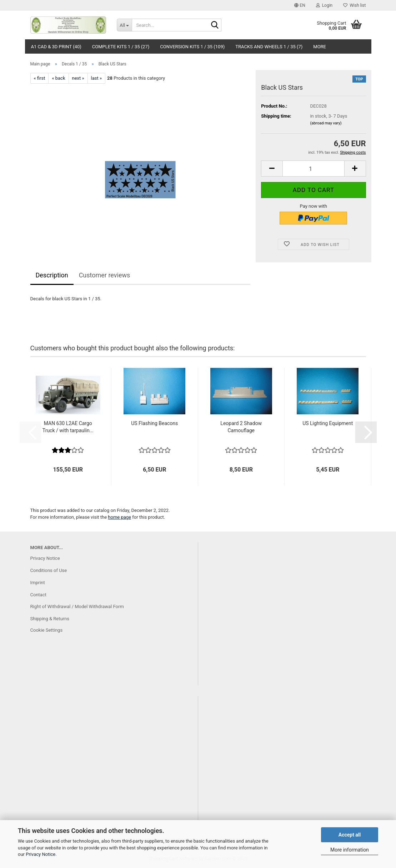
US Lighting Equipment (328, 423)
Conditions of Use (49, 570)
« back (58, 78)
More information (350, 850)
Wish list (354, 5)
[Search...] (124, 25)
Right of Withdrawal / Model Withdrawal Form (77, 606)
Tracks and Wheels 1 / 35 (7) (269, 47)
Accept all (350, 835)
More (320, 47)
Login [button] (324, 5)
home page (119, 517)
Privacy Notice (41, 854)
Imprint (38, 583)
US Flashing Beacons (154, 423)
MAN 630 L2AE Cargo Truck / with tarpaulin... (68, 427)
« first (40, 78)
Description (52, 275)
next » (78, 78)
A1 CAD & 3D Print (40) (56, 47)
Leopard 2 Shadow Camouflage (241, 427)
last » (97, 78)
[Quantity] (313, 169)
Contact (38, 595)
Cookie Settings (47, 630)
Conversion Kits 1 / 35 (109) (192, 47)
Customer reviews (105, 275)
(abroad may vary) (326, 123)
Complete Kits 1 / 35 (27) (121, 47)
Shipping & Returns (50, 619)
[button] (300, 5)
